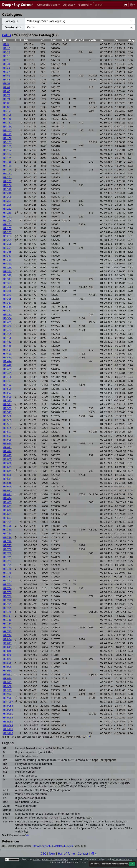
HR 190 (7, 166)
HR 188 (7, 162)
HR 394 (7, 318)
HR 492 (7, 385)
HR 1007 (8, 702)
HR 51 (7, 83)
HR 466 (7, 377)
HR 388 (7, 307)
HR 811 (7, 643)
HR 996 (7, 698)
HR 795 (7, 631)
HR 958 (7, 686)
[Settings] (94, 854)
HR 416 (7, 346)
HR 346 (7, 275)
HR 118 (7, 126)
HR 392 (7, 310)
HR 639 (7, 467)
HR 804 (7, 639)
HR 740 (7, 569)
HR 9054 (8, 706)
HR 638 (7, 463)
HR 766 (7, 596)
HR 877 (7, 659)
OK (132, 864)
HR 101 (7, 111)
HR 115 (7, 119)
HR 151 (7, 142)
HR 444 (7, 361)
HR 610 (7, 443)
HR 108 (7, 115)
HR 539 (7, 408)
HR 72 (7, 95)
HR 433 (7, 357)
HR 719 (7, 541)
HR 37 (7, 72)
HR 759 (7, 592)
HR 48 (7, 79)
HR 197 (7, 173)
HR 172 (7, 150)
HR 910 (7, 670)
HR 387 (7, 303)
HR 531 (7, 404)
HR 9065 (8, 710)
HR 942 (7, 682)
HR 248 (7, 220)
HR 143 (7, 134)
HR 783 (7, 620)
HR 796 (7, 635)
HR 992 (7, 694)
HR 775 (7, 608)
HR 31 (7, 64)
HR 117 (7, 122)
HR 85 (7, 103)
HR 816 (7, 651)
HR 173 (7, 154)
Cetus (7, 35)
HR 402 (7, 326)
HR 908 (7, 667)
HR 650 (7, 475)
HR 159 (7, 146)
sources (37, 859)
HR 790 (7, 627)
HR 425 (7, 354)
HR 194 (7, 169)
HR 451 (7, 369)
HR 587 (7, 432)
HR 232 (7, 209)
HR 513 (7, 400)
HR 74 (7, 99)
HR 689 (7, 502)
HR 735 (7, 557)
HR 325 (7, 263)
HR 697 (7, 518)
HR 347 (7, 279)
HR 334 (7, 271)
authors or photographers (55, 859)
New (52, 854)
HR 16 (7, 56)
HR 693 (7, 514)
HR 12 (7, 52)
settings (125, 864)
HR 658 (7, 483)
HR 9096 (8, 721)
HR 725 (7, 545)
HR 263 (7, 232)
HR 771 (7, 604)
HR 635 (7, 459)
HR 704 (7, 522)
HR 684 (7, 498)
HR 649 (7, 471)
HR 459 (7, 373)
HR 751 (7, 576)
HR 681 (7, 494)
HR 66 (7, 91)
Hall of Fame (66, 854)
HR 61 (7, 87)
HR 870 (7, 655)
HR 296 (7, 244)
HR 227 (7, 201)
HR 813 (7, 647)
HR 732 (7, 553)
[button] (48, 5)
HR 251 (7, 224)
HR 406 (7, 338)
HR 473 (7, 381)
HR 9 (6, 44)
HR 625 (7, 455)
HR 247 (7, 216)
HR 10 (7, 48)
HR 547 (7, 412)
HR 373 (7, 295)
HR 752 (7, 580)
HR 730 (7, 549)
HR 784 (7, 623)
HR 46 (7, 75)
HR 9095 (8, 717)
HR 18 (7, 60)
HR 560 (7, 416)
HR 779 (7, 612)
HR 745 (7, 573)
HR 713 (7, 533)
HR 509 (7, 397)
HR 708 (7, 526)
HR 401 (7, 322)
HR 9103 (8, 733)
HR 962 (7, 690)
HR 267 (7, 236)
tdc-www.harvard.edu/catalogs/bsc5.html (53, 846)
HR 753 (7, 584)
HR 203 (7, 181)
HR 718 (7, 537)
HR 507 (7, 393)
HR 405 (7, 334)
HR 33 (7, 68)
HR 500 (7, 389)
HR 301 (7, 248)
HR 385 (7, 299)
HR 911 (7, 674)
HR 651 (7, 479)
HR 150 (7, 138)
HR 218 (7, 193)
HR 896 (7, 663)
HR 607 (7, 436)
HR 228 (7, 205)
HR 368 (7, 291)
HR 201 (7, 177)
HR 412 (7, 342)
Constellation (13, 27)
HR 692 (7, 510)
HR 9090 (8, 714)
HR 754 (7, 588)
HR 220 (7, 197)
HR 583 (7, 424)
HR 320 (7, 260)
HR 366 (7, 287)
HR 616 (7, 451)
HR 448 (7, 365)
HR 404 (7, 330)
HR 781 (7, 616)
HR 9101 (8, 729)
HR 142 (7, 130)
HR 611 (7, 447)
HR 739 (7, 565)
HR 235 (7, 213)
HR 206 (7, 185)
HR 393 (7, 314)
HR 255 (7, 228)
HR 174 (7, 158)
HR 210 (7, 189)
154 (89, 736)
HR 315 (7, 252)
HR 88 (7, 107)
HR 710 (7, 530)
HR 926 (7, 678)
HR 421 (7, 350)
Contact (83, 854)
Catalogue (11, 21)
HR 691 (7, 506)
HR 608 (7, 440)
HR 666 (7, 486)
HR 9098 (8, 725)
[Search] (126, 5)
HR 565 (7, 420)
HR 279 (7, 240)
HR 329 (7, 267)
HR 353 (7, 283)
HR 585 (7, 428)
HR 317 (7, 256)
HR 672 (7, 490)
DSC (43, 854)
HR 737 (7, 561)
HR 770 (7, 600)
